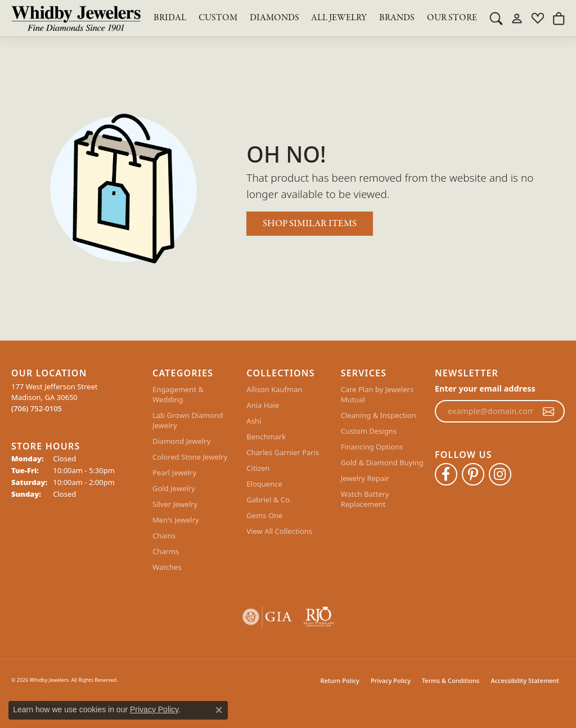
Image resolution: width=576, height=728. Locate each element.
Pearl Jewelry (174, 473)
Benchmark (266, 437)
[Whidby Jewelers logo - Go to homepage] (76, 18)
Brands (397, 18)
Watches (167, 567)
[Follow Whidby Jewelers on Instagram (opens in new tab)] (500, 474)
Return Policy (340, 680)
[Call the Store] (37, 408)
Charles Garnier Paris (283, 452)
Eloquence (264, 484)
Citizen (258, 468)
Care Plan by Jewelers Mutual (377, 394)
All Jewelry (339, 18)
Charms (166, 551)
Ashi (254, 421)
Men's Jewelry (176, 520)
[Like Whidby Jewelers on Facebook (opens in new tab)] (446, 474)
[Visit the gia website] (267, 617)
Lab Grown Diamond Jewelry (188, 420)
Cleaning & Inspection (379, 415)
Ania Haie (263, 405)
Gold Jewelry (174, 488)
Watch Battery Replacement (365, 499)
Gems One (264, 515)
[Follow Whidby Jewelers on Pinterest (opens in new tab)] (473, 474)
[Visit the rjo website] (319, 617)
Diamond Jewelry (181, 441)
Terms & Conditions (451, 680)
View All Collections (279, 531)
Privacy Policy (391, 680)
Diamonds (274, 18)
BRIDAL (170, 18)
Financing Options (372, 447)
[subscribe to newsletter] (548, 411)
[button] (496, 18)
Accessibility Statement (525, 680)
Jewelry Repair (365, 478)
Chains (164, 536)
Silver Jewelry (175, 504)
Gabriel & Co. (269, 500)
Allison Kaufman (274, 389)
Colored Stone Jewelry (190, 457)
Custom (218, 18)
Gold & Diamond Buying (382, 462)
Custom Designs (369, 431)
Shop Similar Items (310, 224)
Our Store (452, 18)
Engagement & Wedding (178, 394)
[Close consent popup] (219, 710)
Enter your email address (485, 388)
